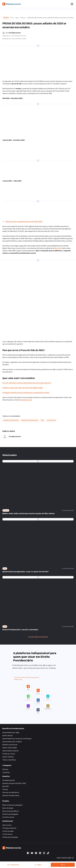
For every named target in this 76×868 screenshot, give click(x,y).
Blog (17, 18)
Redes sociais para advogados (12, 805)
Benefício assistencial (10, 745)
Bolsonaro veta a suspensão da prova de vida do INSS (24, 222)
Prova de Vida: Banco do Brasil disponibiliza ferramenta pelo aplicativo (27, 383)
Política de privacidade (10, 837)
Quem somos (7, 825)
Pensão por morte (9, 754)
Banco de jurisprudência (11, 811)
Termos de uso (7, 834)
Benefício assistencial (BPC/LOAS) (14, 783)
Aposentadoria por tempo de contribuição (17, 739)
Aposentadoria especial (10, 751)
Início (12, 18)
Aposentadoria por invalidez (12, 742)
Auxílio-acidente (8, 757)
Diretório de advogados (10, 814)
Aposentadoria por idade (11, 733)
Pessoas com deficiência (11, 792)
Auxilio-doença (8, 736)
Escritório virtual (8, 817)
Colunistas (6, 772)
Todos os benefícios (9, 760)
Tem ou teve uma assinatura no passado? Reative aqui (28, 680)
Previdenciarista (15, 33)
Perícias (5, 789)
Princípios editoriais (9, 828)
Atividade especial (9, 780)
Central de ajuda (8, 831)
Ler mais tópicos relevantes (38, 637)
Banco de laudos (8, 808)
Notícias (23, 18)
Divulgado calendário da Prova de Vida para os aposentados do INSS (26, 393)
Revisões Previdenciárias (11, 796)
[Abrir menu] (72, 4)
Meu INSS (58, 248)
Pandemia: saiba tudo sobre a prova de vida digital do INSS (23, 388)
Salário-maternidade (10, 748)
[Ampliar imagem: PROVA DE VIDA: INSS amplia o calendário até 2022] (38, 161)
